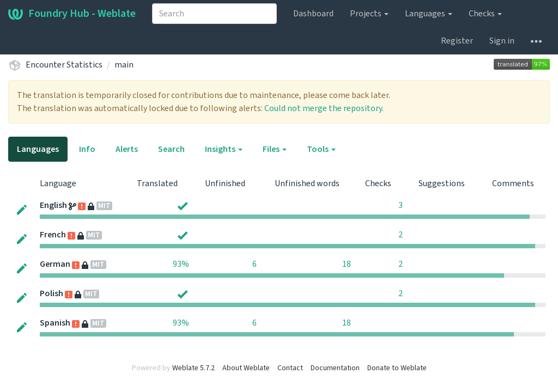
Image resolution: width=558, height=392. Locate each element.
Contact (290, 368)
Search (171, 149)
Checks (485, 14)
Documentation (335, 368)
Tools (321, 149)
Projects (369, 14)
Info (87, 149)
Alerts (127, 149)
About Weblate (246, 368)
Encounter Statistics (64, 65)
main (124, 65)
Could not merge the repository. (324, 108)
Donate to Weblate (397, 368)
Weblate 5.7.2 (193, 368)
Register (457, 41)
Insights (224, 149)
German (55, 264)
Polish (51, 293)
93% (181, 264)
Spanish (55, 323)
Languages (429, 14)
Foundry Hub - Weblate (72, 14)
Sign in (502, 41)
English (53, 205)
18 (347, 264)
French (53, 235)
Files (275, 149)
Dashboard (313, 14)
